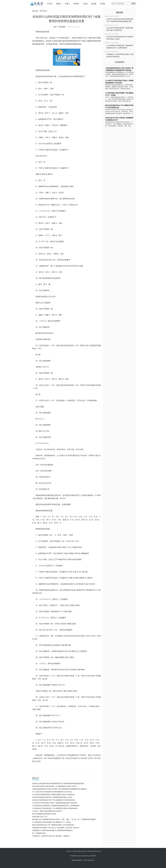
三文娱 (85, 4)
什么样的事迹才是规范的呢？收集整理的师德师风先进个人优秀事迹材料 (56, 806)
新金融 (94, 4)
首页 (41, 11)
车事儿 (67, 4)
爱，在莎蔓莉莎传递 (39, 833)
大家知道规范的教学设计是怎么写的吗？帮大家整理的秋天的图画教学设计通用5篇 (59, 789)
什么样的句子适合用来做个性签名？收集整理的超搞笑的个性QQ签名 (55, 803)
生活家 (102, 4)
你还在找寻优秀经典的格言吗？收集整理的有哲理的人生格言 (52, 797)
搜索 (134, 4)
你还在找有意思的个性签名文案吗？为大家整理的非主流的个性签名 (54, 786)
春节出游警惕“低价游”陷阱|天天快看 (44, 814)
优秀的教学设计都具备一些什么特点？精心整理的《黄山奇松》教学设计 (56, 828)
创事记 (59, 4)
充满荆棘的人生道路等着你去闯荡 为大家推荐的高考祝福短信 (52, 830)
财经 (45, 11)
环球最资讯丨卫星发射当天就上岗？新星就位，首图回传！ (51, 836)
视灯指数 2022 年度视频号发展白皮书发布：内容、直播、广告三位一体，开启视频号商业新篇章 (64, 819)
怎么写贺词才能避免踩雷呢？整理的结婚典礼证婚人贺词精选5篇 (53, 795)
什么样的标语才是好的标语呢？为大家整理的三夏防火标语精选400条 (55, 808)
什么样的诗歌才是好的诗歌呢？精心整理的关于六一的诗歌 (51, 822)
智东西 (76, 4)
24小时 (50, 4)
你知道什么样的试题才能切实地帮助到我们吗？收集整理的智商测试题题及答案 (58, 783)
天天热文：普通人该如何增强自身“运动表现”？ (47, 811)
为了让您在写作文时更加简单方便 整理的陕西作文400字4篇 (52, 792)
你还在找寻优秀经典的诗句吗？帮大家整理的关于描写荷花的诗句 (54, 800)
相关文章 (120, 12)
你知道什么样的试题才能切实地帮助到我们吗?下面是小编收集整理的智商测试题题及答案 (68, 768)
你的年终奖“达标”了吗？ (40, 817)
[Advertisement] (66, 843)
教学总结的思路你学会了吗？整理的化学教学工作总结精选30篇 (53, 825)
